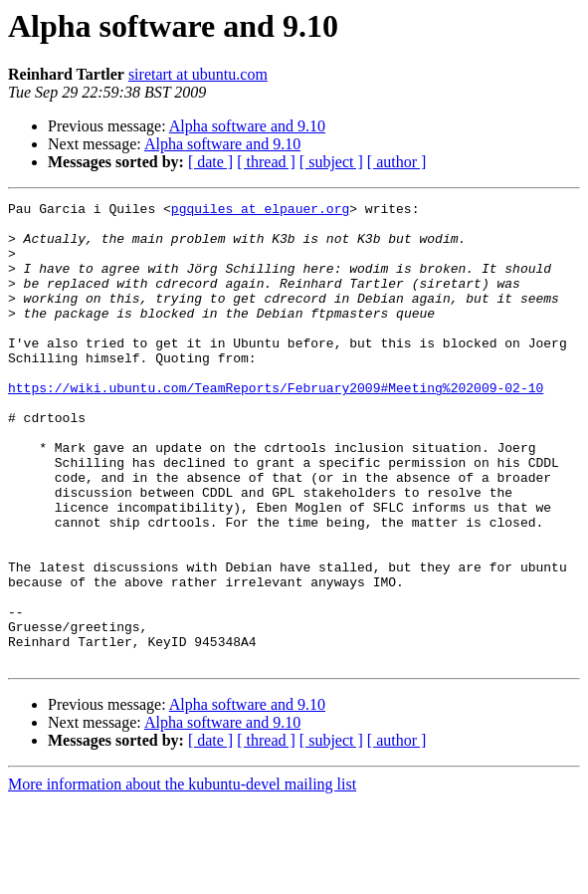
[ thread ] (266, 162)
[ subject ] (331, 162)
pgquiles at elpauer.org (260, 211)
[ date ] (210, 162)
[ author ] (397, 162)
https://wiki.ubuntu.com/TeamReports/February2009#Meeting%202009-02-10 (276, 426)
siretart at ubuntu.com (198, 74)
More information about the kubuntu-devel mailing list (182, 877)
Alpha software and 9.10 (247, 126)
